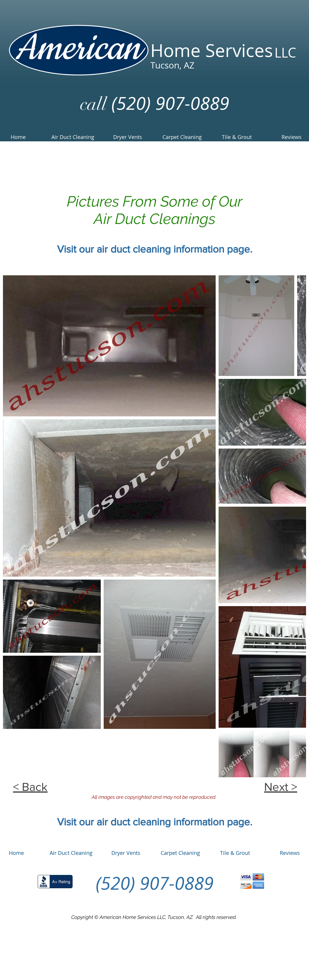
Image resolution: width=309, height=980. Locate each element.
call (93, 104)
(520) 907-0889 (168, 103)
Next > (281, 787)
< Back (30, 787)
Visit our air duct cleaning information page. (155, 249)
